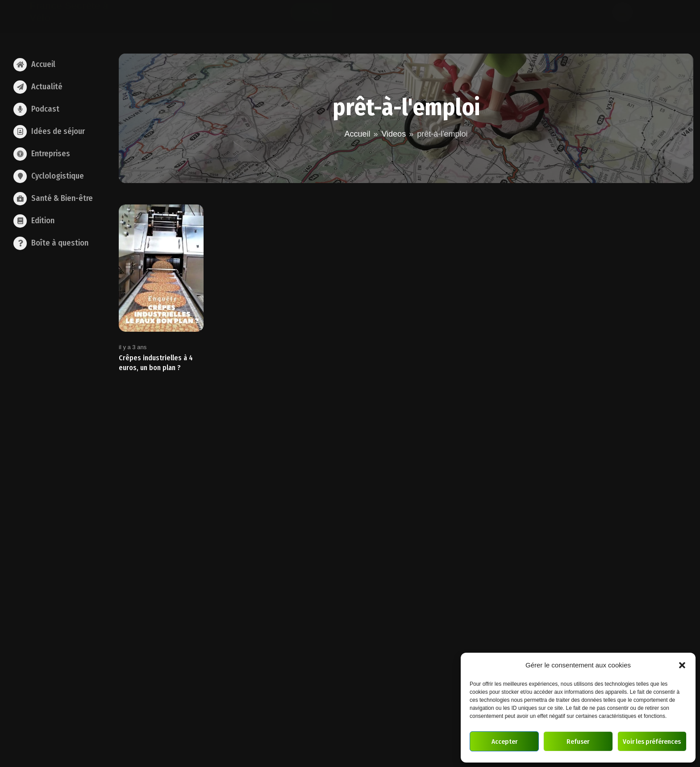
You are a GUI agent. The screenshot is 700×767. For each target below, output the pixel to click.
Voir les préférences (652, 742)
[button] (682, 665)
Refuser (578, 742)
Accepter (504, 742)
